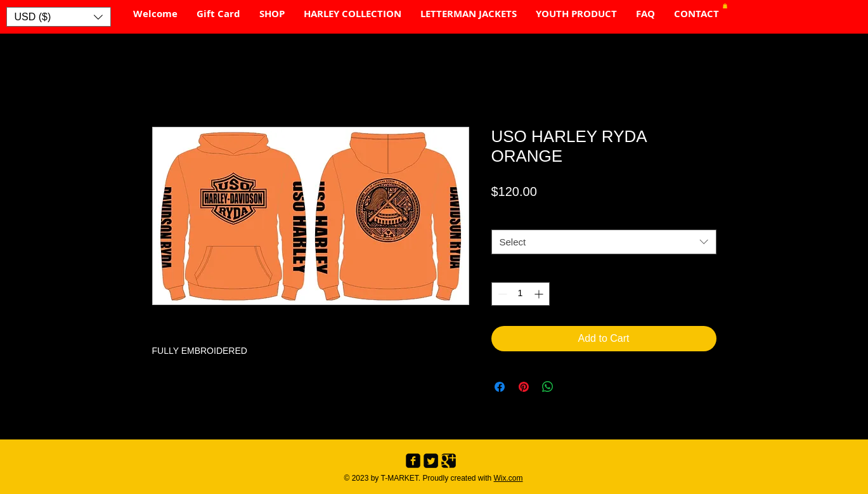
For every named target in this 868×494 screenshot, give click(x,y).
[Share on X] (572, 387)
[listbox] (59, 17)
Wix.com (508, 478)
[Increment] (540, 294)
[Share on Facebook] (500, 387)
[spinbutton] (521, 294)
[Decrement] (501, 294)
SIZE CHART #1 (527, 218)
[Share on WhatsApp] (548, 387)
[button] (59, 17)
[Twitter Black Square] (431, 461)
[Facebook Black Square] (413, 461)
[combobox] (604, 242)
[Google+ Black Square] (449, 461)
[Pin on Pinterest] (524, 387)
